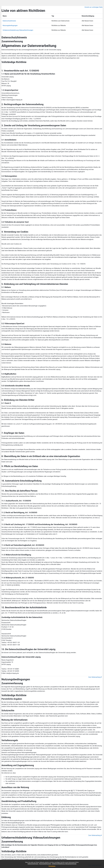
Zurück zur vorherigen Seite (94, 7)
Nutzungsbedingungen (45, 864)
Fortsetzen (52, 866)
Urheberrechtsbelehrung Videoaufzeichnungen (64, 864)
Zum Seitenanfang (95, 677)
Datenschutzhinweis (33, 864)
